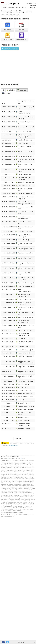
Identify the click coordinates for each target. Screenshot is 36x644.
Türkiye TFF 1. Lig (26, 502)
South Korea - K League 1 (6, 498)
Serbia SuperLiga (6, 495)
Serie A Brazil (11, 90)
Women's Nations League (27, 509)
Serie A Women (23, 495)
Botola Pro (6, 463)
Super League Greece (9, 499)
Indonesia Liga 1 (5, 480)
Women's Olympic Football (7, 511)
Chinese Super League (6, 466)
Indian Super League (29, 479)
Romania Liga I (10, 491)
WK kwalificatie (16, 508)
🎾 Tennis (23, 458)
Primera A (13, 488)
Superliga (3, 501)
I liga (23, 479)
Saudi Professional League (20, 491)
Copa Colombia (9, 468)
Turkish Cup (19, 502)
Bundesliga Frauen (18, 463)
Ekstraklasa (12, 473)
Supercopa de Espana (19, 499)
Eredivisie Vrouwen (29, 473)
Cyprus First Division (9, 470)
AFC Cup (29, 461)
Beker (18, 462)
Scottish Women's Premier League (19, 494)
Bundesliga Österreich (27, 463)
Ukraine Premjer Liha (5, 506)
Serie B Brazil (6, 93)
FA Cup (20, 476)
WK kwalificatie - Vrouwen (26, 508)
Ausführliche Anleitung (10, 49)
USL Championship (26, 506)
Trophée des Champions (11, 502)
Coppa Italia (13, 469)
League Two (19, 483)
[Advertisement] (14, 66)
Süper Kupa (24, 498)
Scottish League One (18, 493)
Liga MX (24, 483)
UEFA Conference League (10, 504)
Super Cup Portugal (16, 498)
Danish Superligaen (26, 470)
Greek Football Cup (17, 479)
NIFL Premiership (26, 484)
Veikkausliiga (10, 508)
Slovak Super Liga (8, 497)
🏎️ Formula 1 (10, 458)
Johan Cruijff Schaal (13, 481)
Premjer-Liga (8, 488)
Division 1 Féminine (15, 472)
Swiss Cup (26, 501)
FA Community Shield (14, 476)
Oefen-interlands (22, 486)
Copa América (28, 466)
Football (3, 458)
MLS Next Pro (12, 484)
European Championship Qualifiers (16, 475)
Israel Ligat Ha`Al (22, 480)
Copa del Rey (16, 468)
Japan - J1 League (5, 481)
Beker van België (24, 462)
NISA (32, 484)
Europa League (4, 475)
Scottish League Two (28, 493)
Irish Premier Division (13, 480)
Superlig (32, 499)
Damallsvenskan (18, 470)
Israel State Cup (30, 480)
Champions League (22, 465)
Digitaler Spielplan (12, 4)
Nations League (19, 484)
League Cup (7, 483)
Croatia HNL (27, 469)
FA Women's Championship (29, 476)
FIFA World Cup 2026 (8, 479)
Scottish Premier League (6, 494)
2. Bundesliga (17, 461)
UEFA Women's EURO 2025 (28, 505)
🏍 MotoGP (17, 458)
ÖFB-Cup (8, 487)
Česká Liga (15, 465)
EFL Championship (5, 473)
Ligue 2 (31, 483)
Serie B (29, 495)
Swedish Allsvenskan (19, 501)
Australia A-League (12, 462)
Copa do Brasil (22, 90)
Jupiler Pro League (22, 481)
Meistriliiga (3, 484)
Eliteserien (17, 473)
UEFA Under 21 (19, 505)
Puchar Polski (27, 490)
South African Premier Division (27, 497)
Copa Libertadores (31, 468)
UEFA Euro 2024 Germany (21, 504)
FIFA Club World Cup (17, 477)
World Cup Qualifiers (18, 511)
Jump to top (18, 438)
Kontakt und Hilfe (5, 515)
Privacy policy (12, 515)
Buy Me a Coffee (14, 445)
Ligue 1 (28, 483)
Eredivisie (22, 473)
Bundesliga (11, 463)
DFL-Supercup (7, 472)
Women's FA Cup (18, 509)
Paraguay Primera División (24, 487)
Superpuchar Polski (10, 501)
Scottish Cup (11, 493)
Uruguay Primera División (16, 506)
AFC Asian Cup (23, 461)
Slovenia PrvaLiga (16, 497)
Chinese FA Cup (30, 465)
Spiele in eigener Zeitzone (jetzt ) (25, 101)
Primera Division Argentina (29, 488)
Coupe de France (20, 469)
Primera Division (19, 488)
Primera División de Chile (7, 490)
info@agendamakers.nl (9, 516)
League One (13, 483)
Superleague (27, 499)
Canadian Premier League (6, 465)
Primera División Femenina (18, 490)
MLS (7, 484)
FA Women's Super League (7, 477)
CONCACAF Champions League (18, 466)
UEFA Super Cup (11, 505)
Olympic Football (14, 487)
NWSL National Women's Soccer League (9, 486)
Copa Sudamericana (6, 469)
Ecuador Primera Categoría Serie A (27, 472)
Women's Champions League (7, 509)
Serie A (12, 495)
